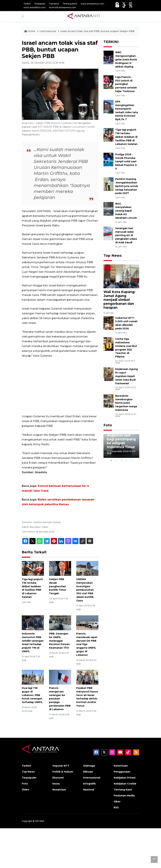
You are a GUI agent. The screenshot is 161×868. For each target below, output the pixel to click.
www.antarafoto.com (35, 7)
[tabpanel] (121, 446)
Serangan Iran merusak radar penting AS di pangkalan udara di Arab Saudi (126, 235)
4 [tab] (126, 460)
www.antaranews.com (92, 4)
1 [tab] (111, 460)
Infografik (89, 784)
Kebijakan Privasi (125, 778)
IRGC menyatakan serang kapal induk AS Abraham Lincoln (126, 211)
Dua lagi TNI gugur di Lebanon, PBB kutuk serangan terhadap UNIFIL (32, 695)
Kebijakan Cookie (125, 784)
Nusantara (59, 790)
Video (26, 790)
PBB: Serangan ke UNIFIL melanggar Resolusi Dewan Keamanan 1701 (59, 641)
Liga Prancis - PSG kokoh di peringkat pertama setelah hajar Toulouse (126, 84)
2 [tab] (116, 460)
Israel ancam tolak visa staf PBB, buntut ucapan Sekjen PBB (97, 31)
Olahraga (89, 766)
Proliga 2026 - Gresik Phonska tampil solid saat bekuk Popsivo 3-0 (126, 162)
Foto (108, 425)
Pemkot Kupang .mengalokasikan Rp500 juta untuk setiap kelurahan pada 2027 (127, 186)
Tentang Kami (70, 4)
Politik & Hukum (63, 772)
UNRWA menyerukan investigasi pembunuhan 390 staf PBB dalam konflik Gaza (85, 590)
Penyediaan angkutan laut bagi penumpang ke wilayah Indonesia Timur (121, 439)
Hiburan (88, 772)
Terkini (27, 4)
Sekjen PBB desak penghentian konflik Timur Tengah (58, 586)
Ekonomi (58, 778)
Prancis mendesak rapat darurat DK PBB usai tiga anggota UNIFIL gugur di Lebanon (87, 644)
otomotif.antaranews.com (63, 7)
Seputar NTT (61, 766)
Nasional (89, 790)
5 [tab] (132, 460)
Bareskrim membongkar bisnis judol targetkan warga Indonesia (126, 403)
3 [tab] (121, 460)
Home (30, 31)
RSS (116, 807)
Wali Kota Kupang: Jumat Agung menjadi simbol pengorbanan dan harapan (119, 300)
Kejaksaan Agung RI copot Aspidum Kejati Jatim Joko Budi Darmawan (127, 376)
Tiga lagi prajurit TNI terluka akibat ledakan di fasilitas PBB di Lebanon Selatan (126, 137)
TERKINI (111, 42)
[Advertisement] (60, 386)
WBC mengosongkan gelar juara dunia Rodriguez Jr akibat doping (126, 59)
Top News (54, 4)
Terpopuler (40, 4)
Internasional (48, 31)
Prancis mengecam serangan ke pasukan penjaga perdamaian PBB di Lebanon (60, 699)
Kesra (56, 784)
